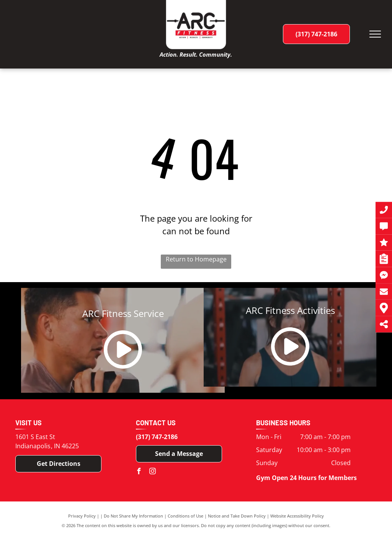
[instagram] (153, 472)
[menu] (375, 34)
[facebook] (139, 472)
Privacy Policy (82, 516)
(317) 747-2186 (157, 437)
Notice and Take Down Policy (237, 516)
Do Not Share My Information (133, 516)
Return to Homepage (196, 259)
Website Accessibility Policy (297, 516)
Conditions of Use (185, 516)
